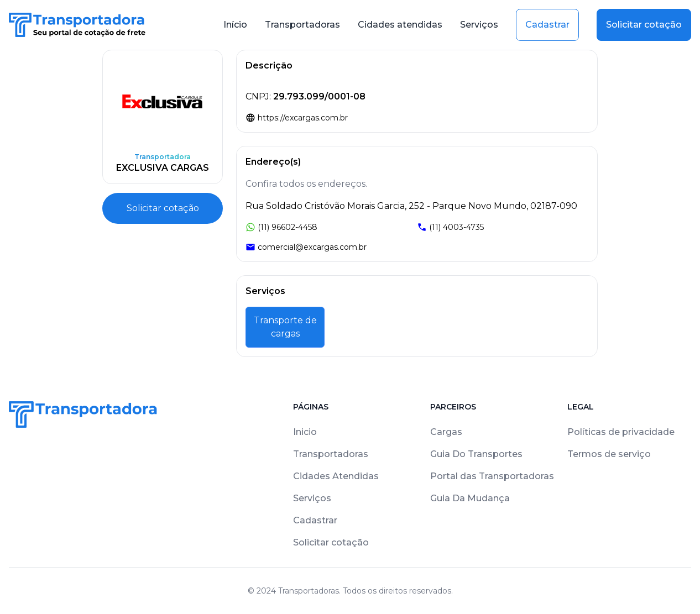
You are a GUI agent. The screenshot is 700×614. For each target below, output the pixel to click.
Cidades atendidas (400, 25)
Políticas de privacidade (621, 432)
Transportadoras (302, 25)
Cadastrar (547, 25)
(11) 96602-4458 (281, 227)
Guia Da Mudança (470, 498)
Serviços (479, 25)
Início (235, 25)
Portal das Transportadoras (492, 476)
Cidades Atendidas (336, 476)
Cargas (446, 432)
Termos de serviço (609, 454)
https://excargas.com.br (297, 118)
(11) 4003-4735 (450, 227)
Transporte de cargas (285, 327)
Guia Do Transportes (476, 454)
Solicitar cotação (644, 25)
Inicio (305, 432)
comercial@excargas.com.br (306, 247)
